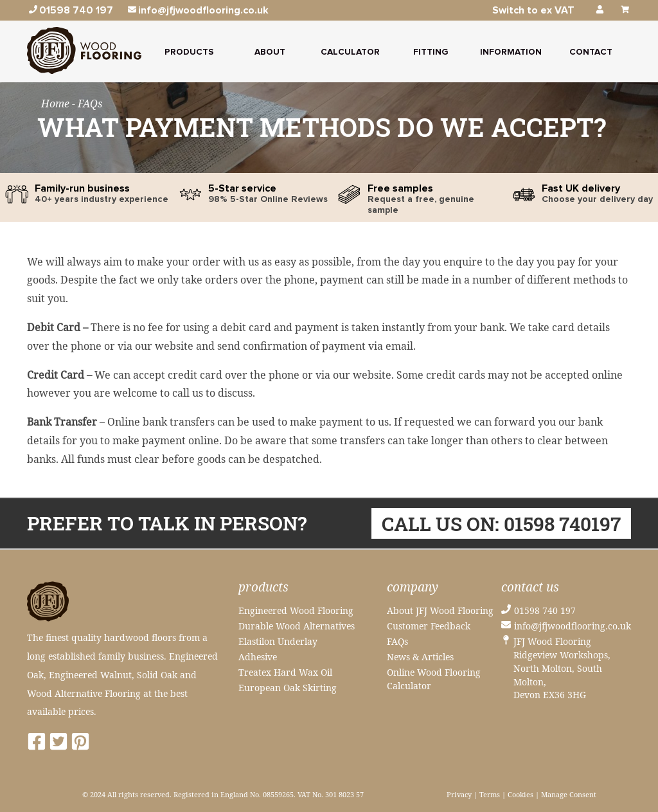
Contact (591, 52)
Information (511, 52)
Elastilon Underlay (278, 641)
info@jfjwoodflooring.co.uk (573, 626)
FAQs (397, 641)
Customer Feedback (429, 626)
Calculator (350, 52)
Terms (490, 794)
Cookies (520, 794)
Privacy (459, 794)
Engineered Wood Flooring (296, 610)
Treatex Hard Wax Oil (285, 672)
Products (189, 52)
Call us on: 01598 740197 (501, 523)
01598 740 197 (545, 610)
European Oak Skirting (288, 688)
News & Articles (420, 657)
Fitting (431, 52)
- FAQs (87, 104)
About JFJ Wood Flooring (440, 610)
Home (57, 104)
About (270, 52)
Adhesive (258, 657)
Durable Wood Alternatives (297, 626)
